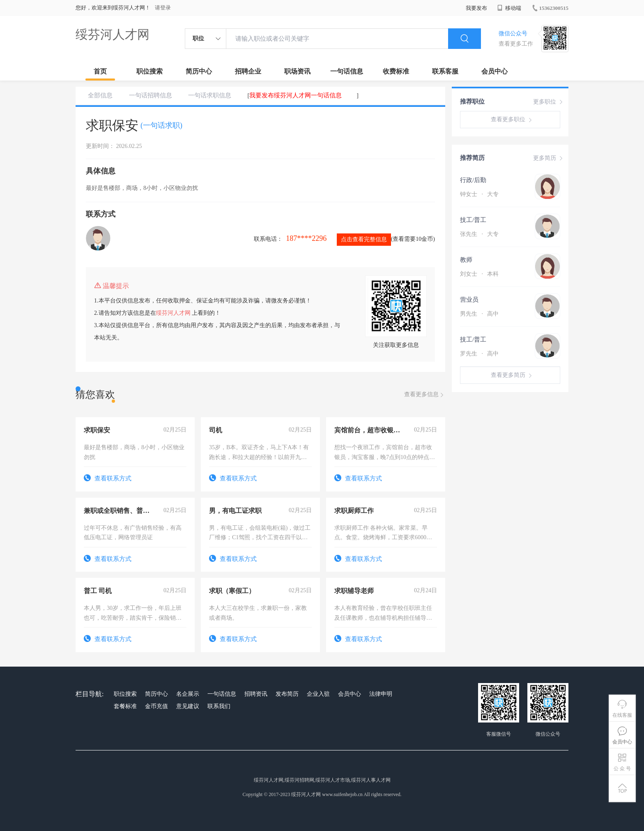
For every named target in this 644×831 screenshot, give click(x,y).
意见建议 (188, 706)
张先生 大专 (479, 234)
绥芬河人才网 (113, 34)
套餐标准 (125, 706)
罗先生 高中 (479, 354)
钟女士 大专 (479, 194)
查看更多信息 (425, 395)
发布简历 (287, 694)
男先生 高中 (479, 314)
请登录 (163, 8)
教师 (466, 260)
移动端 (509, 8)
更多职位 (549, 102)
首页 (100, 71)
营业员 (469, 300)
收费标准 (396, 71)
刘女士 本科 (479, 274)
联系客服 (445, 71)
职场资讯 (297, 71)
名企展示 (188, 694)
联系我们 (219, 706)
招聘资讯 (256, 694)
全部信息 (100, 95)
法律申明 (381, 694)
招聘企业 (248, 71)
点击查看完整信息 (364, 239)
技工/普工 (473, 220)
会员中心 (494, 71)
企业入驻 (318, 694)
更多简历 (549, 158)
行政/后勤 (473, 180)
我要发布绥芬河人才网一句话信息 (296, 95)
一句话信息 (347, 71)
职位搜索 (149, 71)
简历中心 (199, 71)
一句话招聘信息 (151, 95)
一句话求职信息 (210, 95)
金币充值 (156, 706)
